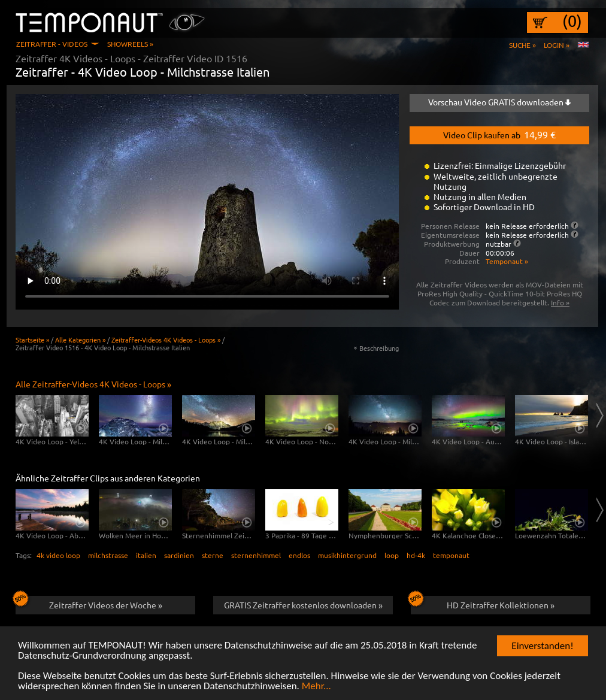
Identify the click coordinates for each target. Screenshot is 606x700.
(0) (572, 21)
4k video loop (58, 555)
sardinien (179, 555)
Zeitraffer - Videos (52, 44)
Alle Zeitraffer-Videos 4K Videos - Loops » (93, 384)
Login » (557, 45)
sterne (213, 555)
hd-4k (416, 555)
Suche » (522, 45)
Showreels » (130, 44)
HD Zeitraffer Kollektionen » (483, 603)
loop (392, 555)
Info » (560, 302)
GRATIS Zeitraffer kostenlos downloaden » (303, 605)
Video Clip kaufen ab (499, 134)
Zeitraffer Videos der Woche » (89, 603)
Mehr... (316, 687)
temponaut (451, 555)
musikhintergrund (347, 555)
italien (146, 555)
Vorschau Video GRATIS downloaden (499, 102)
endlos (299, 555)
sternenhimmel (256, 555)
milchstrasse (108, 555)
